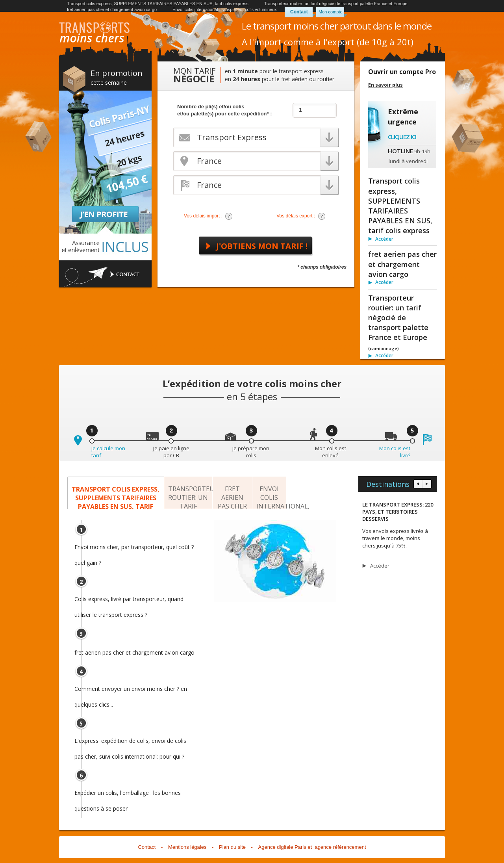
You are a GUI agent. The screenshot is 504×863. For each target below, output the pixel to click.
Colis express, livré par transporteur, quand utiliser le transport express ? (129, 601)
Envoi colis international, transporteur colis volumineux (225, 9)
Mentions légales (187, 847)
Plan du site (232, 847)
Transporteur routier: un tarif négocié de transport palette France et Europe (336, 4)
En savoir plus (385, 85)
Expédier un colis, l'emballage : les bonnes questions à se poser (128, 795)
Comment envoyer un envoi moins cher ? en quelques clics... (131, 691)
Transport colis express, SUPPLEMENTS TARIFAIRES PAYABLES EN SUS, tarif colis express (158, 4)
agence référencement (340, 847)
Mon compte (331, 12)
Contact (299, 12)
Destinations (388, 484)
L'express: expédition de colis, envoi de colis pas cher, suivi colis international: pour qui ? (130, 743)
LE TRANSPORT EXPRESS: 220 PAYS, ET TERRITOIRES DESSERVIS (398, 512)
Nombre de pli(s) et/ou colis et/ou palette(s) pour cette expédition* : (225, 110)
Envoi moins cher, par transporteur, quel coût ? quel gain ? (134, 549)
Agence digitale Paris (282, 847)
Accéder (384, 239)
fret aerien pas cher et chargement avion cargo (112, 9)
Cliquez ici (402, 137)
